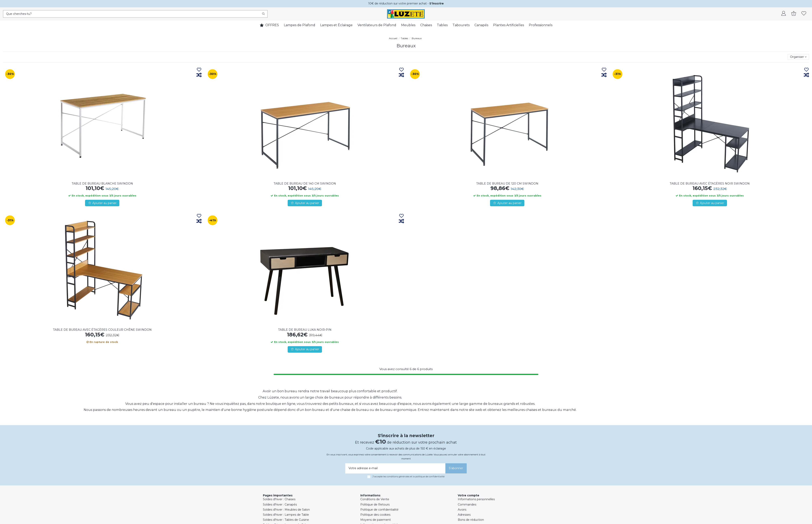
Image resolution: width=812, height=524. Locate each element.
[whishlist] (804, 14)
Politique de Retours (375, 505)
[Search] (263, 14)
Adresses (464, 515)
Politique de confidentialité (379, 510)
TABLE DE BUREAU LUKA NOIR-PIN (305, 330)
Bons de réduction (471, 520)
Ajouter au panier (102, 203)
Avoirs (462, 510)
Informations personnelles (476, 499)
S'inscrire (437, 3)
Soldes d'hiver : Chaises (279, 499)
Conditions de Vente (375, 499)
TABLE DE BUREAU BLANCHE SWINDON (102, 184)
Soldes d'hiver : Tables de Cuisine (286, 520)
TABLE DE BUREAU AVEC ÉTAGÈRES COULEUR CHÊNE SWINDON (102, 330)
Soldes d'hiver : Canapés (280, 505)
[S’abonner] (456, 468)
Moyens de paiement (376, 520)
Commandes (467, 505)
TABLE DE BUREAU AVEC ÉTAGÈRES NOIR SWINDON (710, 184)
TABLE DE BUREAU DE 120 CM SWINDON (507, 184)
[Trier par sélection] (798, 57)
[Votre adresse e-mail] (395, 468)
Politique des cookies (375, 515)
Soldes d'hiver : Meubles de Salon (286, 510)
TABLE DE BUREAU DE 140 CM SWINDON (305, 184)
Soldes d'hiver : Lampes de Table (286, 515)
